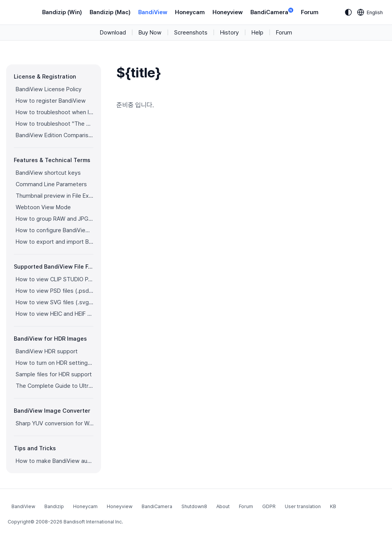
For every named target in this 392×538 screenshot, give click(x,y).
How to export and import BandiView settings (55, 242)
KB (333, 506)
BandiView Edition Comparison (55, 135)
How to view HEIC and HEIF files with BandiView (55, 314)
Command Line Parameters (51, 184)
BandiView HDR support (47, 351)
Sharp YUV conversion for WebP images (55, 423)
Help (257, 33)
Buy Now (150, 33)
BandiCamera (272, 12)
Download (113, 33)
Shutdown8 (194, 506)
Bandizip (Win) (62, 12)
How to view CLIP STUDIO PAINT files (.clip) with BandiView (55, 279)
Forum (310, 12)
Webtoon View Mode (43, 207)
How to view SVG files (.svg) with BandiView (55, 302)
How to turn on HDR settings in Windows (55, 363)
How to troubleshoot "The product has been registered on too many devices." (55, 124)
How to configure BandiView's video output (55, 230)
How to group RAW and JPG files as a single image (55, 219)
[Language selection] (370, 12)
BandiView (153, 12)
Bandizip (54, 506)
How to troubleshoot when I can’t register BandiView (55, 112)
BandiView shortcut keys (48, 173)
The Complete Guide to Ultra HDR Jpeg (55, 386)
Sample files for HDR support (54, 374)
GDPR (269, 506)
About (223, 506)
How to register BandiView (51, 101)
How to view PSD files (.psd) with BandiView (55, 291)
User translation (303, 506)
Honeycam (190, 12)
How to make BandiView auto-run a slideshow (55, 461)
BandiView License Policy (49, 89)
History (229, 33)
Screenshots (191, 33)
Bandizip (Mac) (110, 12)
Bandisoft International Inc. (93, 522)
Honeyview (228, 12)
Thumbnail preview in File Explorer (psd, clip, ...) (55, 196)
